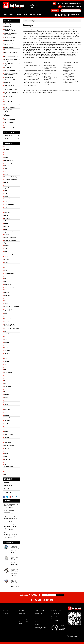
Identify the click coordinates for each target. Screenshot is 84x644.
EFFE (5, 469)
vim (5, 412)
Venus (6, 378)
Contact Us (41, 15)
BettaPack (7, 400)
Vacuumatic (7, 418)
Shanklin (6, 331)
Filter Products (9, 132)
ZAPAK (6, 389)
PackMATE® (7, 410)
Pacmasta (7, 448)
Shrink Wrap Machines (10, 102)
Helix (5, 221)
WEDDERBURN (8, 386)
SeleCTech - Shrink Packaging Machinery (10, 325)
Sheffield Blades (8, 334)
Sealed (6, 313)
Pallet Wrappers (8, 77)
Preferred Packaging (10, 287)
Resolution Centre (7, 616)
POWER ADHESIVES (9, 273)
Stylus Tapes (7, 348)
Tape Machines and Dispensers (9, 115)
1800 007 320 (56, 613)
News (26, 15)
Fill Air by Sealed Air (9, 204)
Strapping (7, 104)
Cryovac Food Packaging (10, 177)
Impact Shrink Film (9, 232)
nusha (6, 474)
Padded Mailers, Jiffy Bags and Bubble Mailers (11, 74)
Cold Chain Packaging (10, 38)
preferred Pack (8, 284)
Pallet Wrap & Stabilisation (11, 80)
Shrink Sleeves (8, 96)
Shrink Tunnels (8, 99)
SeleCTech (7, 322)
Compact (6, 415)
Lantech (6, 257)
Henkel (6, 224)
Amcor (6, 155)
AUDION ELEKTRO (8, 160)
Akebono (6, 152)
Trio (5, 364)
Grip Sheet (7, 218)
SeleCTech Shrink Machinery (11, 328)
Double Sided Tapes (9, 40)
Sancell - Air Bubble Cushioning (9, 310)
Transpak (6, 362)
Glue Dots (7, 50)
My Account (6, 610)
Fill (5, 426)
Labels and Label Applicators (8, 64)
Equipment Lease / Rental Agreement (41, 628)
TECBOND (6, 424)
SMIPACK (6, 397)
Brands (20, 15)
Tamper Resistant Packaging (9, 111)
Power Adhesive (8, 276)
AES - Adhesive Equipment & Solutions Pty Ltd (11, 466)
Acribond (6, 149)
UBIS (5, 370)
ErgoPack (6, 188)
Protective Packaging (10, 85)
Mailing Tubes (8, 68)
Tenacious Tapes (8, 434)
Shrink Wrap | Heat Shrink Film (11, 93)
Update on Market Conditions (9, 511)
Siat (5, 337)
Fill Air (6, 202)
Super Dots (7, 351)
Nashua (6, 268)
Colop (5, 169)
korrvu (6, 251)
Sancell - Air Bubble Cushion (11, 306)
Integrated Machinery (10, 237)
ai (4, 472)
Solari (5, 339)
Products (12, 15)
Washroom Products (9, 125)
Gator (5, 210)
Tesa (5, 356)
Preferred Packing (9, 290)
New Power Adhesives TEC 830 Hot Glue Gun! (11, 505)
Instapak (6, 235)
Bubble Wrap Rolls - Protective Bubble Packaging (14, 560)
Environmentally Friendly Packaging (11, 44)
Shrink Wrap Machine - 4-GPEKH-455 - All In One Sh (15, 548)
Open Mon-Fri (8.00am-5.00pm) (25, 622)
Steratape (7, 342)
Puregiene (7, 293)
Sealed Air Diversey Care (10, 319)
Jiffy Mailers (7, 243)
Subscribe (60, 595)
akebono (6, 395)
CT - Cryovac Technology (10, 180)
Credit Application (40, 622)
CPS (5, 171)
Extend (6, 196)
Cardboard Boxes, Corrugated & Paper (9, 30)
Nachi (5, 265)
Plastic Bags (7, 83)
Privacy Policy (8, 492)
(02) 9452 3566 (57, 610)
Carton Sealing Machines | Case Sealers (11, 34)
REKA (5, 301)
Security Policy (39, 619)
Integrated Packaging (10, 240)
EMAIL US (67, 3)
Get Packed (7, 213)
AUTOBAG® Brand (9, 443)
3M (5, 147)
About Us (33, 15)
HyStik (6, 229)
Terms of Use (7, 489)
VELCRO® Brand (8, 373)
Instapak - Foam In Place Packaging (10, 60)
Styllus (6, 345)
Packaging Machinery (10, 70)
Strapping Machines (9, 107)
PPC (5, 279)
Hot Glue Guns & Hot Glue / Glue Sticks (11, 53)
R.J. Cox (6, 298)
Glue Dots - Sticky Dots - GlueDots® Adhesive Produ (15, 582)
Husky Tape (7, 226)
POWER (6, 454)
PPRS (5, 282)
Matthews (7, 259)
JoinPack (6, 246)
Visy (5, 384)
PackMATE (7, 437)
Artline (6, 158)
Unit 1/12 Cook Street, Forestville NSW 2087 (58, 620)
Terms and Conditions (41, 610)
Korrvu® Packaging (9, 254)
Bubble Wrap (7, 27)
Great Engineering (9, 446)
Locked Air (7, 421)
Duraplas (6, 185)
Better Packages (8, 163)
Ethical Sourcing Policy (24, 619)
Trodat (6, 404)
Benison (6, 457)
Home (5, 15)
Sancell (6, 304)
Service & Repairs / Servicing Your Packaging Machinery (12, 89)
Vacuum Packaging (9, 122)
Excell (5, 193)
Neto (5, 271)
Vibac (5, 381)
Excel (5, 191)
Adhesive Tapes (8, 24)
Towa (5, 359)
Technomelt (7, 353)
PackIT (6, 407)
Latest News (22, 613)
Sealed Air (7, 316)
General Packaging (9, 47)
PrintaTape (7, 440)
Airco (5, 462)
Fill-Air (6, 207)
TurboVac (6, 367)
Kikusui (6, 249)
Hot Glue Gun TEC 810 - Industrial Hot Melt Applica (15, 571)
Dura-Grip (7, 182)
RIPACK (6, 432)
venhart (6, 375)
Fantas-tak (7, 199)
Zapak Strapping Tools (10, 128)
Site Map (37, 625)
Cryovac (6, 174)
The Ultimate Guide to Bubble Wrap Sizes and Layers (10, 526)
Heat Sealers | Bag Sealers (11, 57)
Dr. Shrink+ (7, 459)
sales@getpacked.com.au (59, 616)
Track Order (6, 613)
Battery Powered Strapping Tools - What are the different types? (11, 534)
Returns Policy (8, 486)
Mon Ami (6, 262)
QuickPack (7, 295)
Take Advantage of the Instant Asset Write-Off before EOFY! (11, 518)
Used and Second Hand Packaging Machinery (10, 119)
